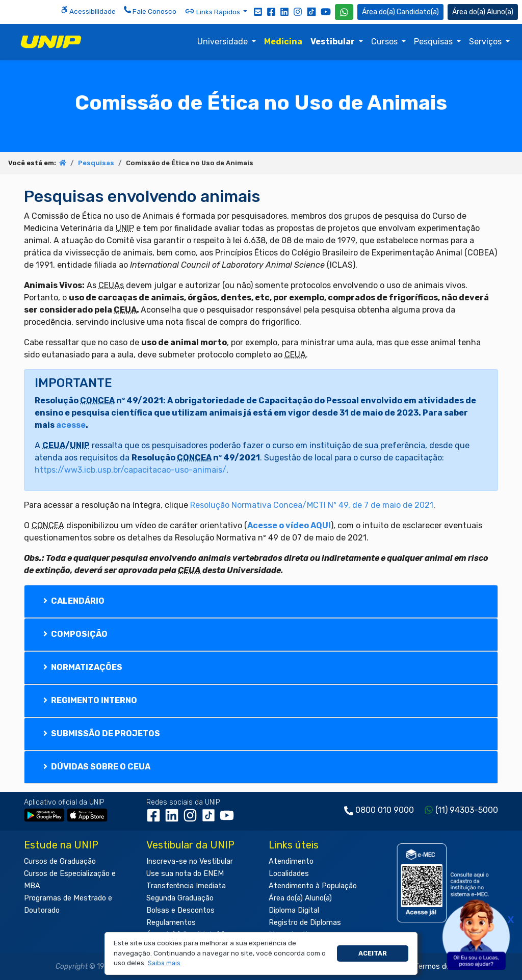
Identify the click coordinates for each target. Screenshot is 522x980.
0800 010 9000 (385, 810)
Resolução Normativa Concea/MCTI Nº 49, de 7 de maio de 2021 (312, 505)
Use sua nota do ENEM (185, 874)
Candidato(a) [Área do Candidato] (400, 12)
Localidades (289, 874)
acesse (71, 425)
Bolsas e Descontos (180, 910)
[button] (164, 963)
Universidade (224, 42)
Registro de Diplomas (305, 923)
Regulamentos (171, 923)
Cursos (385, 42)
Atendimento (291, 861)
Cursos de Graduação (60, 861)
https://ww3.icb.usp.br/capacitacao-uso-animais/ (130, 470)
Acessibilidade (88, 11)
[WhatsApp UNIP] (344, 12)
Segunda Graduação (180, 898)
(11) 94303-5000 (467, 810)
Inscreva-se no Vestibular (190, 861)
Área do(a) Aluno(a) (300, 898)
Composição (74, 634)
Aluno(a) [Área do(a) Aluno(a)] (483, 12)
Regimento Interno (89, 700)
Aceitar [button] (373, 953)
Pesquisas (434, 42)
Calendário (73, 601)
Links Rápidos (213, 11)
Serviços (486, 42)
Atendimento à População (313, 886)
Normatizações (82, 667)
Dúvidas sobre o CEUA (96, 767)
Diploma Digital (294, 910)
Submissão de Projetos (101, 733)
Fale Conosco (150, 11)
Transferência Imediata (186, 886)
